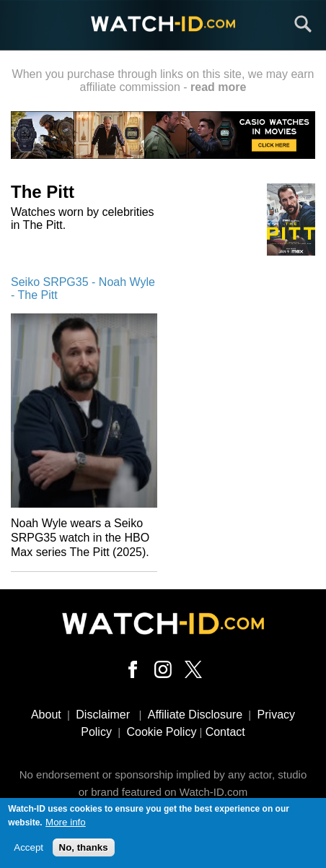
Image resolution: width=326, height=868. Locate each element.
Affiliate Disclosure (195, 715)
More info (66, 825)
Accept (28, 851)
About (46, 715)
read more (218, 87)
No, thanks (84, 851)
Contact (225, 732)
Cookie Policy (161, 732)
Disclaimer (103, 715)
